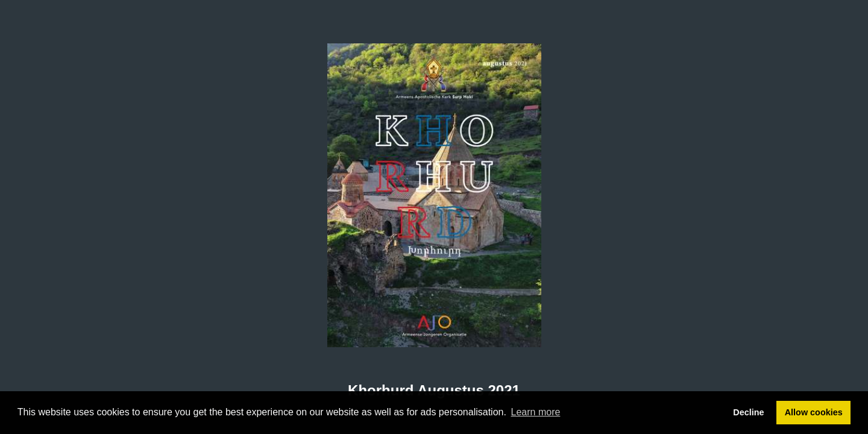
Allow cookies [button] (814, 412)
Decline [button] (748, 412)
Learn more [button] (536, 412)
